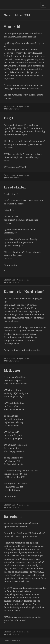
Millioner (12, 370)
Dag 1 (9, 118)
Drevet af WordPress (12, 641)
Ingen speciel (24, 106)
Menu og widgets (43, 7)
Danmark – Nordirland (24, 292)
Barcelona (13, 517)
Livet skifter (15, 187)
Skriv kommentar (13, 109)
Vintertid (12, 27)
